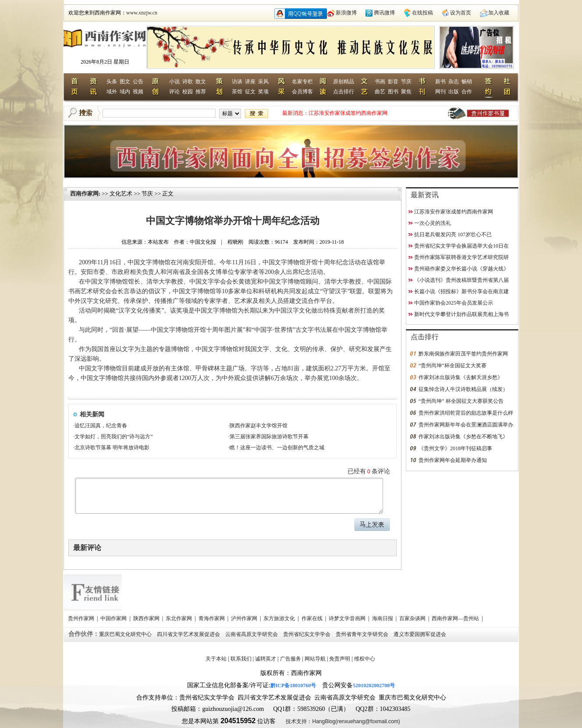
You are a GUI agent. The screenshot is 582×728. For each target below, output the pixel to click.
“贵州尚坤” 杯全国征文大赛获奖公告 (461, 401)
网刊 (440, 92)
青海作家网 (212, 618)
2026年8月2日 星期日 (105, 62)
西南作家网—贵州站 (456, 618)
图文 (125, 82)
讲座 (250, 82)
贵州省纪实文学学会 (307, 634)
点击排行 (344, 92)
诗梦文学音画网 (348, 618)
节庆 (406, 82)
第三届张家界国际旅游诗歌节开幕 (269, 437)
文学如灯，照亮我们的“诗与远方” (114, 437)
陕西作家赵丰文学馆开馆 (259, 426)
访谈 (237, 82)
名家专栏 (302, 82)
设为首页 (461, 13)
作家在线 (313, 618)
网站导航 (315, 659)
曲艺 (380, 92)
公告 (138, 82)
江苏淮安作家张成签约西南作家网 (348, 113)
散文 (201, 82)
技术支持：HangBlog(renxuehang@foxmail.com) (343, 721)
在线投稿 (422, 13)
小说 (174, 82)
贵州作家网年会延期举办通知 (453, 460)
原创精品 (344, 82)
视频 (138, 92)
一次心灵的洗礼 (433, 223)
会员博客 (302, 92)
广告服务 (291, 659)
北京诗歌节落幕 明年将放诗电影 (112, 447)
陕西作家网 (147, 618)
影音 (393, 82)
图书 (393, 92)
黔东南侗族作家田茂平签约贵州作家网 (463, 354)
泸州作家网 (245, 618)
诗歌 (188, 82)
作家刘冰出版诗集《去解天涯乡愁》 (461, 377)
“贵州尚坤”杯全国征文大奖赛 (452, 366)
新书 (440, 82)
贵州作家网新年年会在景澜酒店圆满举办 (466, 425)
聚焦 (406, 92)
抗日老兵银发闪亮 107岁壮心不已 (453, 234)
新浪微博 (346, 13)
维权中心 (365, 659)
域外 (112, 92)
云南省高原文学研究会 (252, 634)
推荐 (201, 92)
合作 (467, 92)
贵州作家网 (82, 618)
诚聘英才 (266, 659)
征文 (250, 92)
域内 (125, 92)
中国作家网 (114, 618)
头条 (112, 82)
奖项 (263, 92)
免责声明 (340, 659)
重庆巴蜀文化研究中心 (126, 634)
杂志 (454, 82)
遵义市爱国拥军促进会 (421, 634)
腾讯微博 (384, 13)
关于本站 (216, 659)
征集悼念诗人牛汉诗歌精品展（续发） (463, 389)
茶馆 (237, 92)
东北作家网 (179, 618)
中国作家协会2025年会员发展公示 (454, 303)
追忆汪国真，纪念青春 (101, 426)
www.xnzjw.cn (142, 13)
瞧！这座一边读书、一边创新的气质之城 (277, 447)
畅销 (467, 82)
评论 (174, 92)
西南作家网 (84, 194)
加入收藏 (499, 13)
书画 (380, 82)
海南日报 (383, 618)
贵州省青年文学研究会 (363, 634)
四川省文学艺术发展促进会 (189, 634)
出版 (454, 92)
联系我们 (241, 659)
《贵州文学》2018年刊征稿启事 (455, 448)
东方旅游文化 (280, 618)
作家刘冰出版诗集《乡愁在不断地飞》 (463, 437)
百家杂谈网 (413, 618)
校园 (188, 92)
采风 (263, 82)
